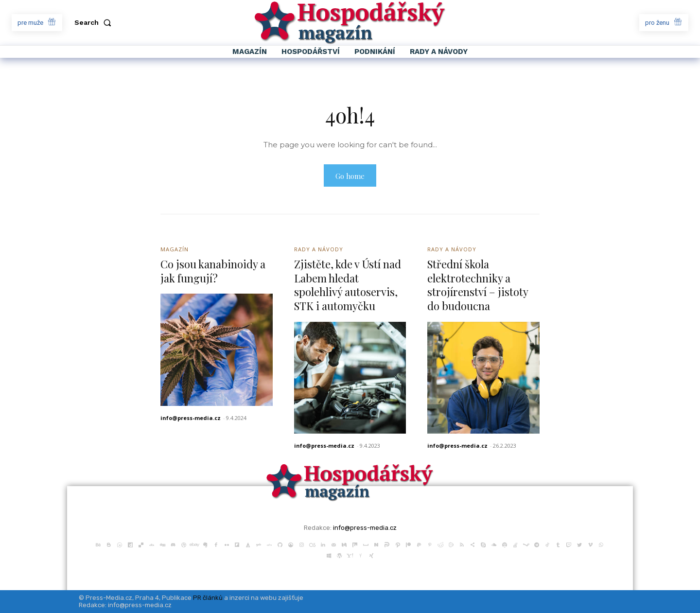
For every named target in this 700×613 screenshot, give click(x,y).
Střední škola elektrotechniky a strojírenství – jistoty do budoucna (478, 285)
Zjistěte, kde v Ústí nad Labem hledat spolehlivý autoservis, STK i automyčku (348, 285)
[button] (95, 22)
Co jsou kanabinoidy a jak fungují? (213, 271)
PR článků (208, 598)
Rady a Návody (319, 249)
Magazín (175, 249)
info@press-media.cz (191, 418)
